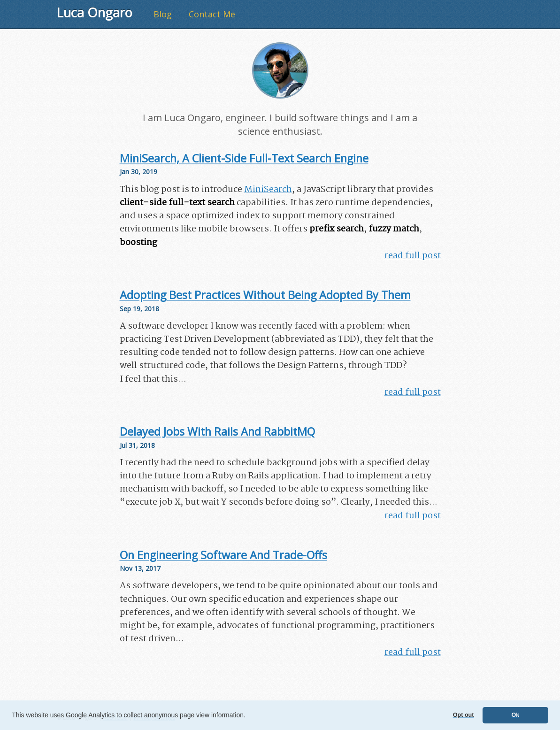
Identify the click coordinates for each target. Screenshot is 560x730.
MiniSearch (268, 190)
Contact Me (212, 14)
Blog (163, 14)
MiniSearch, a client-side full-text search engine (244, 158)
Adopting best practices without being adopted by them (265, 295)
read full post (413, 256)
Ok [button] (515, 715)
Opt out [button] (464, 715)
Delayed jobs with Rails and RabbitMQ (217, 431)
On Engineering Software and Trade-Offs (223, 555)
